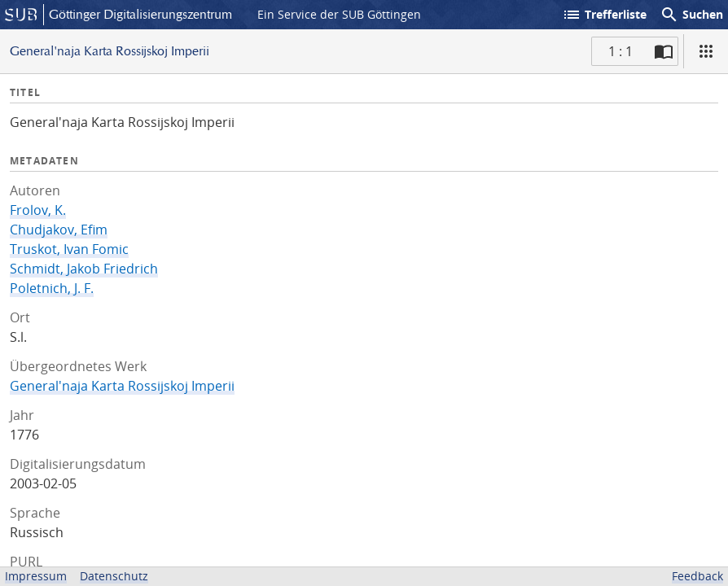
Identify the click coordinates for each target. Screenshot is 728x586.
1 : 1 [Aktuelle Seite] (621, 51)
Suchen (691, 15)
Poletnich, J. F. (52, 288)
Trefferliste (604, 15)
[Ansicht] (706, 51)
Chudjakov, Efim (59, 230)
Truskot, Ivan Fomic (69, 249)
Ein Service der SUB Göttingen (339, 14)
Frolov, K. (38, 210)
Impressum (36, 576)
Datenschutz (114, 576)
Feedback (697, 576)
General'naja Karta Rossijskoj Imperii (122, 386)
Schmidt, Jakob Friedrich (84, 269)
